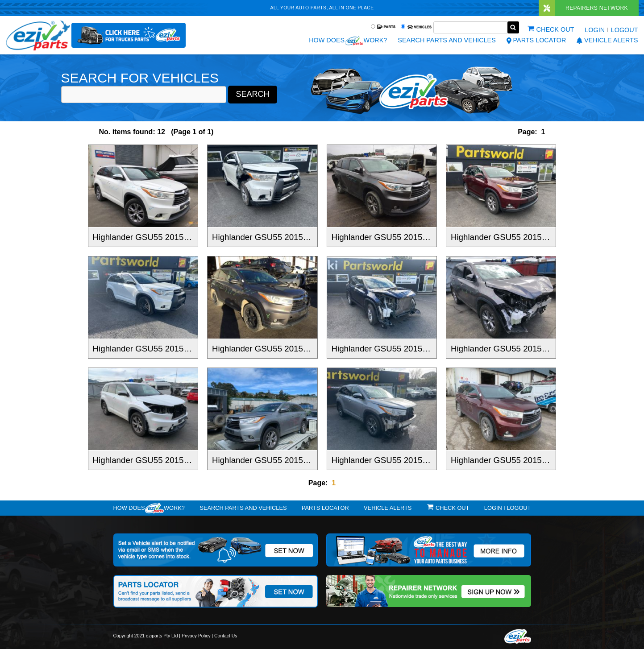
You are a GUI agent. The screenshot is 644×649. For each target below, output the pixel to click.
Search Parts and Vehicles (447, 40)
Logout (625, 30)
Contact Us (226, 636)
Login (595, 30)
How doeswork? (149, 508)
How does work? (348, 41)
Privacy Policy (196, 636)
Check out (555, 29)
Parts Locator (536, 40)
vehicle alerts (607, 40)
